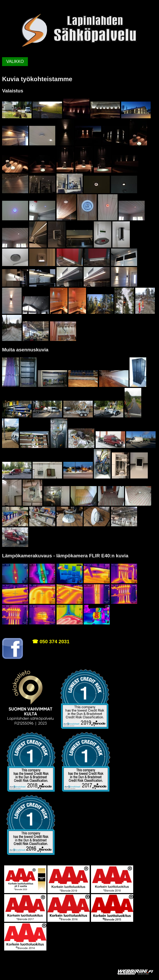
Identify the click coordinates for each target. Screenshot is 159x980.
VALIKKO (15, 61)
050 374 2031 (54, 642)
